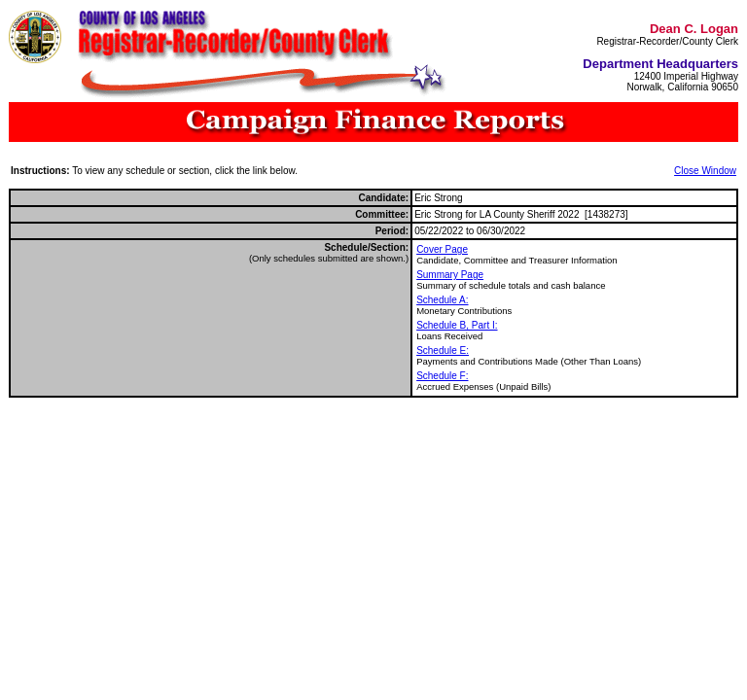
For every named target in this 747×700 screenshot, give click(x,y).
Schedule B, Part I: (457, 325)
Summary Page (450, 275)
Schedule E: (443, 350)
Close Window (705, 171)
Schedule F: (442, 376)
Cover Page (442, 249)
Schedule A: (442, 300)
